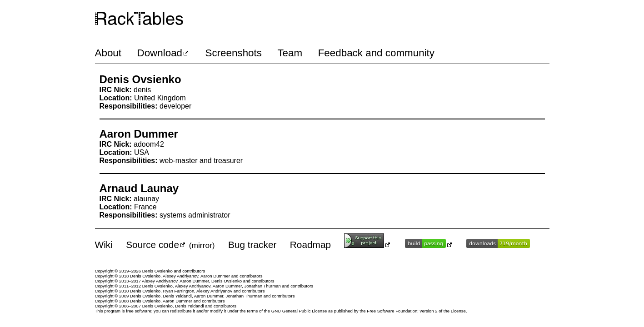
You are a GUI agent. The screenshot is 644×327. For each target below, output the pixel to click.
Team (290, 53)
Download (160, 53)
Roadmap (310, 245)
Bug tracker (252, 245)
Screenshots (234, 53)
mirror (202, 245)
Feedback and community (376, 53)
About (108, 53)
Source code (152, 245)
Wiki (104, 245)
